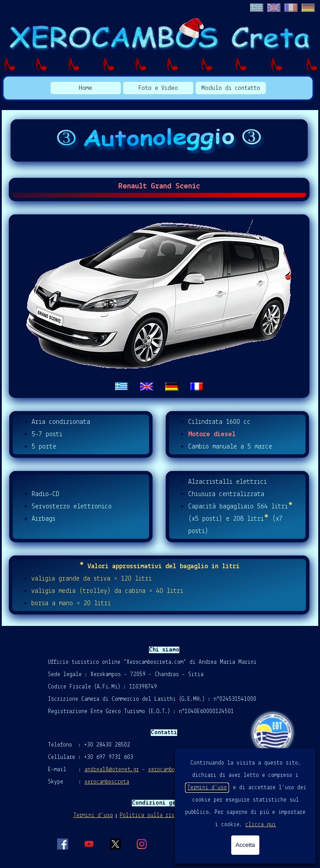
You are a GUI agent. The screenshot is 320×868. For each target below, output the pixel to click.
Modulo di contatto (231, 88)
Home (85, 88)
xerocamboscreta (107, 782)
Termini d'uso (207, 788)
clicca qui (261, 825)
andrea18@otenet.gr (112, 770)
